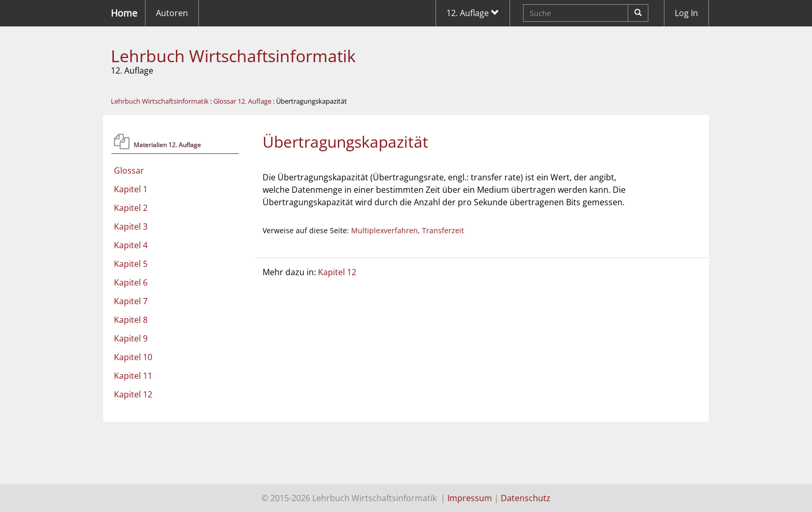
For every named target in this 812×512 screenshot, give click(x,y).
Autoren (172, 13)
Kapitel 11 (133, 376)
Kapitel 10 (133, 357)
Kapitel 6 (131, 282)
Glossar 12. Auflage (242, 101)
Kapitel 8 (131, 320)
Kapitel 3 (131, 226)
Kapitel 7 (131, 301)
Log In (686, 13)
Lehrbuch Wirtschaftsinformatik (233, 56)
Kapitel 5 (131, 264)
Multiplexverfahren (385, 230)
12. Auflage (473, 13)
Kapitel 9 (131, 338)
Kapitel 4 (131, 245)
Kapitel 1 (131, 189)
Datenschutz (526, 498)
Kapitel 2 (131, 208)
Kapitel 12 (133, 394)
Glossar (129, 170)
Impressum (470, 498)
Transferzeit (443, 230)
